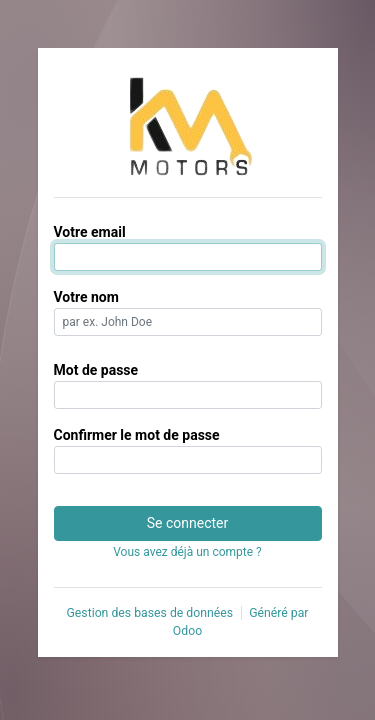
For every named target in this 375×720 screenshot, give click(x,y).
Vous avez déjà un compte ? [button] (187, 552)
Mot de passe (96, 370)
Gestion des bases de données (149, 613)
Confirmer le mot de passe (137, 435)
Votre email (90, 232)
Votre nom (86, 297)
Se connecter (187, 523)
